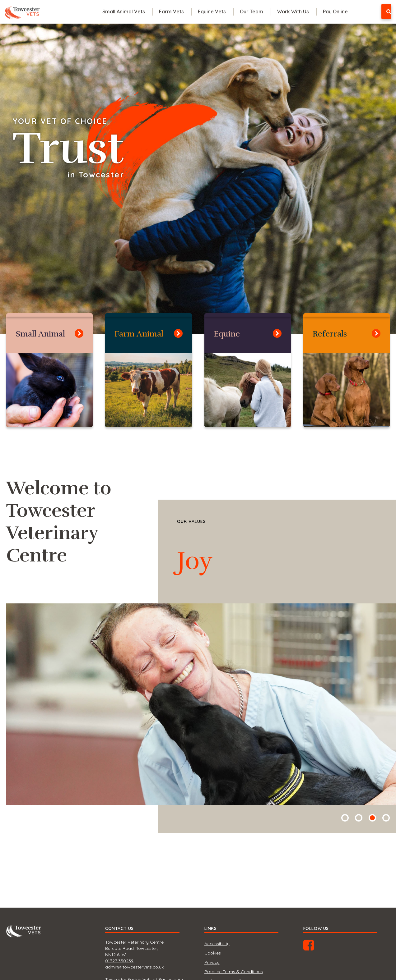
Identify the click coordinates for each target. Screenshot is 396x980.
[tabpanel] (198, 179)
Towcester (23, 11)
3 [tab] (372, 818)
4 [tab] (386, 818)
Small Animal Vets (124, 11)
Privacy (212, 962)
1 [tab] (345, 818)
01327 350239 (119, 961)
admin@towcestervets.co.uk (134, 967)
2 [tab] (359, 818)
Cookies (213, 953)
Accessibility (217, 944)
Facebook (315, 947)
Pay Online (335, 11)
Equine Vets (212, 11)
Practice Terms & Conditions (234, 972)
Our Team (252, 11)
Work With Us (293, 11)
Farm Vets (171, 11)
